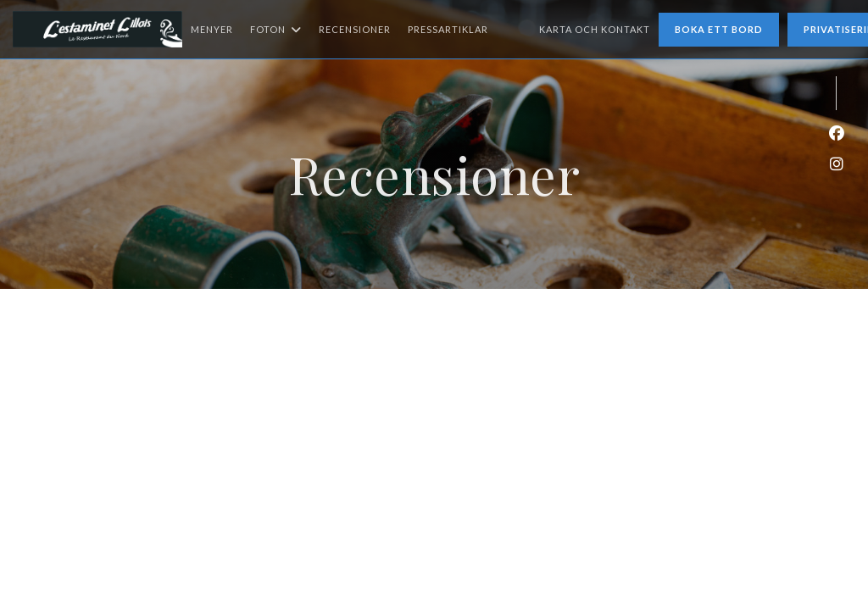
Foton (276, 30)
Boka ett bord (719, 29)
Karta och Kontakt (595, 29)
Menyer (212, 29)
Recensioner (355, 29)
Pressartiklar (448, 29)
